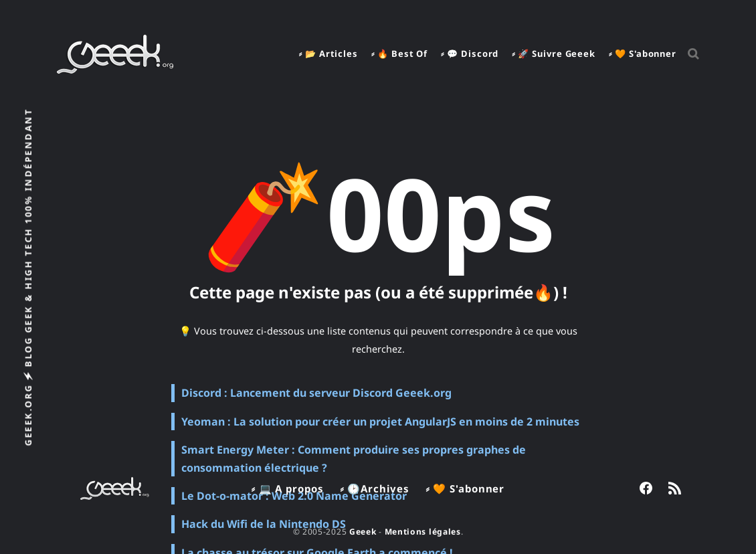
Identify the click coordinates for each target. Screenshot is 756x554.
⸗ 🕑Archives (375, 488)
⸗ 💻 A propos (288, 488)
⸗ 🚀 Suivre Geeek (554, 54)
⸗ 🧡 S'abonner (643, 54)
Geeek (363, 532)
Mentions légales (423, 532)
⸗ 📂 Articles (328, 54)
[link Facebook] (646, 488)
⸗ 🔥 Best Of (399, 54)
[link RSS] (675, 488)
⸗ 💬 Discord (470, 54)
